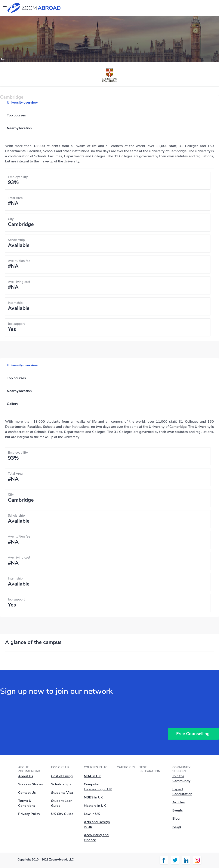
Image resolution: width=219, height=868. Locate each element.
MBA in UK (92, 776)
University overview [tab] (22, 103)
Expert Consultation (182, 792)
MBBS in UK (93, 797)
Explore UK (60, 767)
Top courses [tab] (16, 115)
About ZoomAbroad (29, 769)
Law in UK (92, 814)
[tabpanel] (109, 240)
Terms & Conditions (27, 803)
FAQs (177, 827)
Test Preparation (150, 769)
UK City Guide (62, 814)
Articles (179, 802)
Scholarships (61, 784)
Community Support (181, 769)
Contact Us (27, 793)
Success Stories (31, 784)
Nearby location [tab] (19, 128)
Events (178, 810)
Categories (126, 767)
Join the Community (181, 779)
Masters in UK (95, 806)
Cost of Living (62, 776)
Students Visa (62, 793)
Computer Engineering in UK (98, 787)
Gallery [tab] (12, 404)
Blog (176, 819)
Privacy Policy (29, 814)
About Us (26, 776)
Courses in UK (95, 767)
